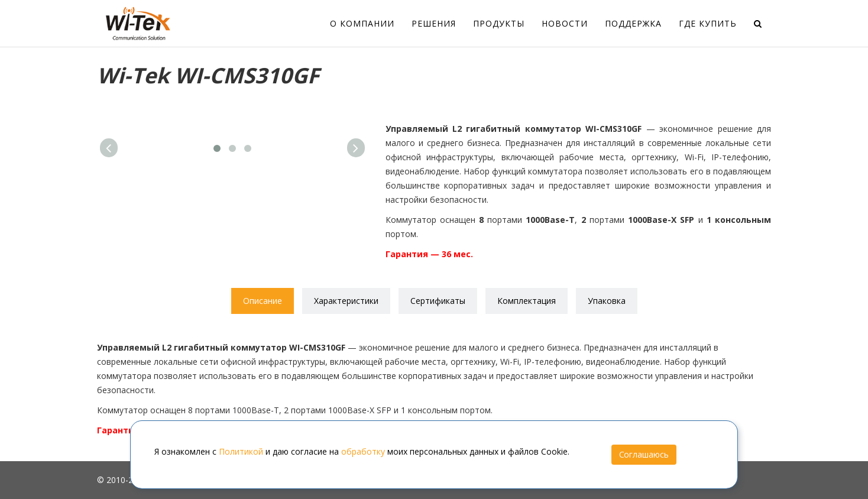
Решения (434, 23)
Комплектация (527, 301)
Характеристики (346, 301)
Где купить (708, 23)
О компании (362, 23)
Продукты (499, 23)
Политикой (241, 451)
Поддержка (633, 23)
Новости (565, 23)
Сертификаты (438, 301)
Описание (263, 301)
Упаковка (607, 301)
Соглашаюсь (644, 454)
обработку (363, 451)
